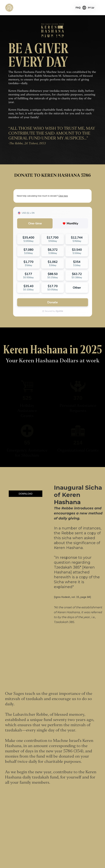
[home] (9, 8)
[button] (98, 8)
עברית (91, 8)
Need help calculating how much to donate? (42, 196)
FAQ (78, 8)
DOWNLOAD (26, 494)
